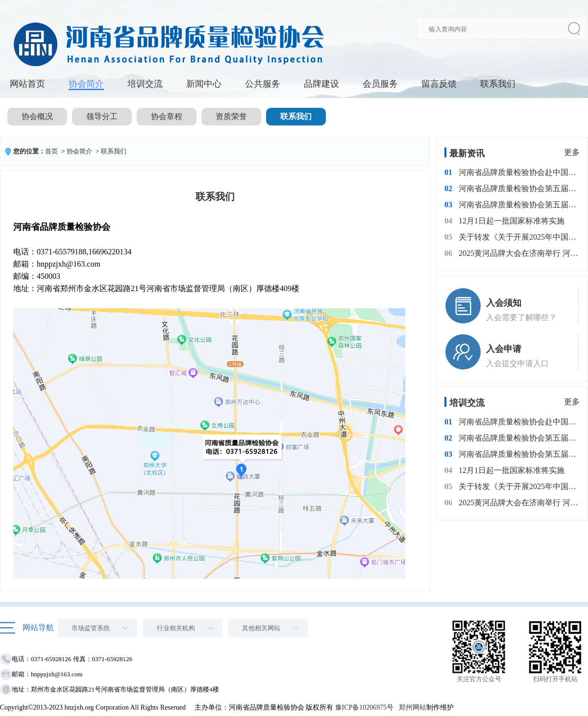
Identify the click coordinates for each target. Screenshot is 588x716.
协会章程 (167, 116)
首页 (51, 151)
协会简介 (86, 84)
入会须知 (504, 303)
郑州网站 (413, 707)
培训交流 (145, 84)
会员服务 (380, 84)
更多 (572, 152)
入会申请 (504, 349)
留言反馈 (439, 84)
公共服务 (263, 84)
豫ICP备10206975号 (365, 707)
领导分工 (102, 116)
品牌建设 (321, 84)
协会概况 (37, 116)
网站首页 (27, 84)
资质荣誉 (231, 116)
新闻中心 (204, 84)
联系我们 (498, 84)
